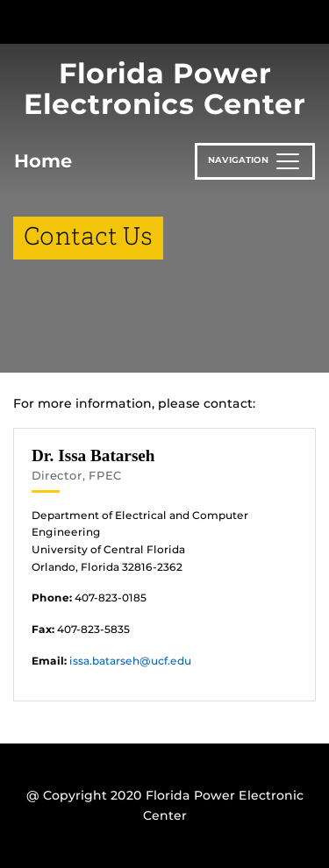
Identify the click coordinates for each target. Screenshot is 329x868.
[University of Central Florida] (133, 21)
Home (43, 161)
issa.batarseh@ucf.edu (130, 661)
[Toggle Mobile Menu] (311, 21)
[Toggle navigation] (255, 161)
